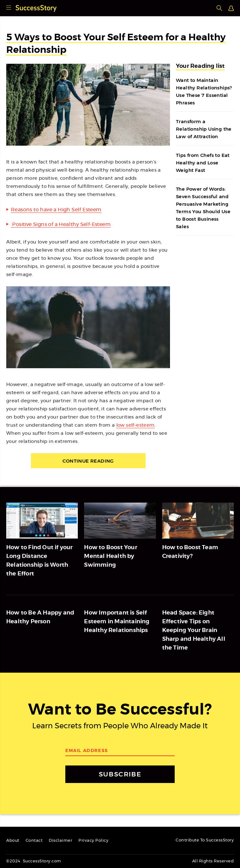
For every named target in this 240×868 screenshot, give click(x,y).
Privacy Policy (93, 841)
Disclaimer (60, 841)
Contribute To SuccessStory (205, 840)
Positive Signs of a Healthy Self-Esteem (61, 224)
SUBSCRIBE (120, 774)
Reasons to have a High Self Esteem (56, 210)
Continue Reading (88, 461)
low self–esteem (135, 425)
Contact (34, 841)
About (13, 841)
